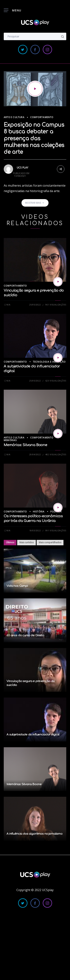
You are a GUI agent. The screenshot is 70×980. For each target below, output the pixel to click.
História (39, 512)
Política (56, 512)
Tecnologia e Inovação (49, 362)
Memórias (10, 440)
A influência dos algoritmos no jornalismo (35, 834)
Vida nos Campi (17, 586)
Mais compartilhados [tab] (50, 542)
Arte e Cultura (14, 117)
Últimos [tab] (10, 542)
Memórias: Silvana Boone (25, 445)
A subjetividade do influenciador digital (33, 735)
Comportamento (42, 117)
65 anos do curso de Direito (25, 635)
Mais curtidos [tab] (27, 542)
